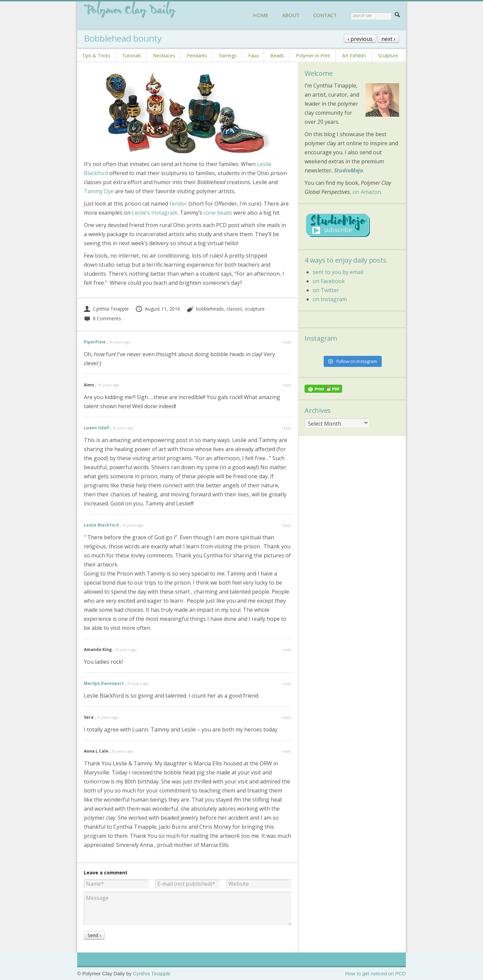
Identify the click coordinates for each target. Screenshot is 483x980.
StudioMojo (348, 170)
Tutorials (132, 56)
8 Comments (102, 318)
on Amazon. (367, 192)
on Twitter (326, 290)
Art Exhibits (354, 56)
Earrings (228, 56)
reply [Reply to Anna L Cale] (286, 751)
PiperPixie (95, 342)
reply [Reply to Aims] (286, 385)
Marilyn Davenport (104, 683)
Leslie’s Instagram (155, 213)
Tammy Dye (99, 191)
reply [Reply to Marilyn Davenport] (286, 683)
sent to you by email (338, 272)
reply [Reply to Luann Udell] (286, 428)
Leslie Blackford (101, 525)
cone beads (218, 213)
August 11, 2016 (158, 309)
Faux (253, 56)
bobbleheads (210, 309)
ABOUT (291, 15)
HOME (261, 15)
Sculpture (388, 56)
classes (234, 309)
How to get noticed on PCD (375, 973)
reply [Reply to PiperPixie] (286, 342)
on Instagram (330, 299)
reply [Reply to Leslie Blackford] (286, 525)
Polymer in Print (313, 56)
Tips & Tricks (96, 56)
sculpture (255, 309)
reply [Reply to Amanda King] (286, 649)
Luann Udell (96, 428)
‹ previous (360, 39)
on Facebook (329, 281)
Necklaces (164, 56)
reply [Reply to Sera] (286, 717)
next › (388, 39)
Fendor (178, 204)
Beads (277, 56)
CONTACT (325, 15)
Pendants (197, 56)
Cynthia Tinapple (106, 309)
